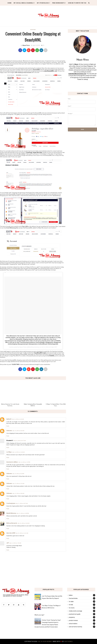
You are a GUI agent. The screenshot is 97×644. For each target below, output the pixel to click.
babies (71, 595)
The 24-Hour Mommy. (45, 641)
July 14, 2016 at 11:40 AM (18, 452)
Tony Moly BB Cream (40, 353)
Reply (8, 426)
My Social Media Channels (24, 3)
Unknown (9, 431)
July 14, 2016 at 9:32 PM (18, 474)
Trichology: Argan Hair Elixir (34, 152)
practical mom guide (75, 614)
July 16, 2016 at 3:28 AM (24, 523)
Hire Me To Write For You (77, 3)
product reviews (73, 620)
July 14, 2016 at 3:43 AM (18, 419)
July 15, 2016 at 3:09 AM (18, 493)
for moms (72, 608)
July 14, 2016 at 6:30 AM (18, 431)
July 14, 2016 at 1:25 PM (24, 462)
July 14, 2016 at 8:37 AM (20, 441)
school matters (73, 624)
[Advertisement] (33, 109)
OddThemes (69, 641)
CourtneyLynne (11, 503)
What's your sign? (39, 615)
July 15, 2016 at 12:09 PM (23, 513)
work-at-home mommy (75, 627)
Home (10, 3)
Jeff (8, 543)
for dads (71, 602)
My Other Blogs (44, 3)
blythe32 (9, 419)
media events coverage (75, 611)
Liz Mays (9, 452)
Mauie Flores (26, 45)
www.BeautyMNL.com (51, 71)
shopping (33, 30)
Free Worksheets (59, 3)
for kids (71, 605)
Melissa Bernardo (12, 523)
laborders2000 (11, 533)
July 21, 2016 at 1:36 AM (15, 543)
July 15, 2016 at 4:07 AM (22, 503)
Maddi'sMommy (11, 513)
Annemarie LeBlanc (12, 462)
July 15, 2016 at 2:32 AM (18, 483)
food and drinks (73, 598)
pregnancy (72, 617)
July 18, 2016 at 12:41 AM (22, 533)
